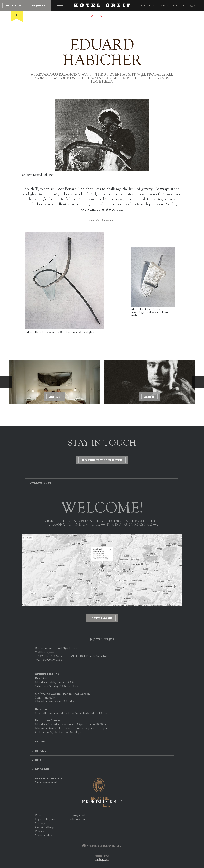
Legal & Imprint (45, 819)
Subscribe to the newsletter (102, 460)
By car (40, 742)
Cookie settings (45, 827)
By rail (41, 751)
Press (38, 815)
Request (39, 6)
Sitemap (40, 823)
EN (183, 5)
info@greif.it (98, 656)
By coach (42, 769)
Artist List (102, 16)
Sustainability (44, 835)
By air (40, 760)
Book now (13, 6)
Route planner (102, 618)
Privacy (39, 831)
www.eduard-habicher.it (102, 220)
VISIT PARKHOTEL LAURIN (159, 5)
